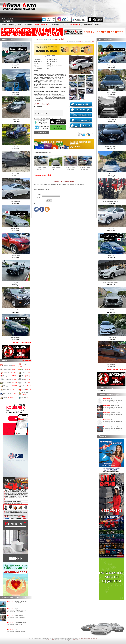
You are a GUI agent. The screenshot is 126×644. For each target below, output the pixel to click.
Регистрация (88, 25)
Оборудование (10, 386)
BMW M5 (19, 624)
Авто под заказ (9, 365)
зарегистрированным (76, 184)
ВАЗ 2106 (19, 603)
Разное (8, 398)
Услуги (26, 373)
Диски (26, 379)
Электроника (10, 379)
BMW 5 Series (21, 617)
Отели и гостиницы (41, 25)
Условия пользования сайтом (88, 638)
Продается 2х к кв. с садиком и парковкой (16, 611)
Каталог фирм (55, 25)
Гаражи (26, 383)
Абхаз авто (51, 640)
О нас (64, 25)
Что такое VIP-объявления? (22, 342)
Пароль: (39, 198)
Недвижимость (10, 383)
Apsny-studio (76, 640)
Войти (97, 25)
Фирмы (25, 398)
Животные (9, 389)
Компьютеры (10, 394)
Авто (19, 25)
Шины (26, 376)
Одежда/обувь (10, 376)
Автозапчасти (10, 369)
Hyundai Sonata (41, 162)
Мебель (26, 389)
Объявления (28, 25)
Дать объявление (75, 25)
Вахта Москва (21, 631)
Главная (3, 25)
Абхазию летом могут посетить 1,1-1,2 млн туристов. (114, 401)
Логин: (39, 194)
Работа (26, 386)
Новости (12, 25)
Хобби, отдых (10, 373)
